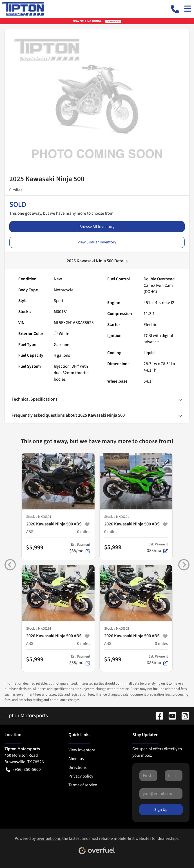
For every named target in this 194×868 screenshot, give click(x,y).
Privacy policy (81, 776)
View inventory (82, 750)
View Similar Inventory (97, 242)
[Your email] (161, 794)
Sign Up (161, 810)
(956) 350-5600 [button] (23, 770)
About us (76, 759)
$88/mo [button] (80, 548)
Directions (77, 767)
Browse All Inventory (97, 227)
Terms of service (83, 785)
